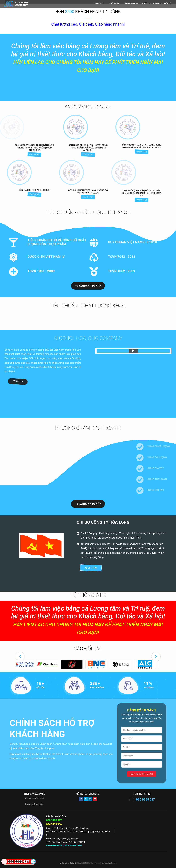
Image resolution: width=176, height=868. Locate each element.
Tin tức (144, 4)
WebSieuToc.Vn (110, 863)
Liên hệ (168, 4)
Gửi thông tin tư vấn (142, 774)
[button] (20, 657)
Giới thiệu (115, 4)
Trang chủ (99, 4)
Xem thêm (91, 568)
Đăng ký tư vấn (88, 286)
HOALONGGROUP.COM (85, 863)
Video (156, 4)
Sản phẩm (130, 4)
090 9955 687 (145, 800)
